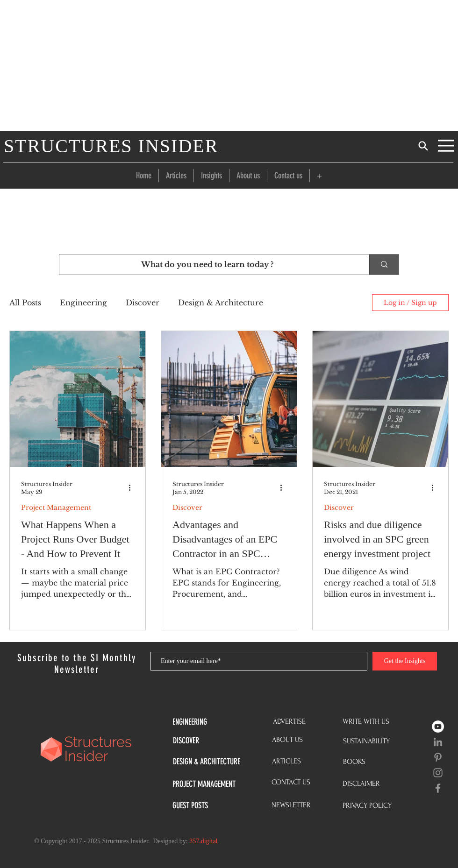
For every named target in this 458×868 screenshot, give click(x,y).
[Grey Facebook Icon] (438, 788)
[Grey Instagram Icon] (438, 773)
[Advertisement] (229, 65)
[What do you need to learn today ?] (207, 265)
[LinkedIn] (438, 742)
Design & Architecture (221, 303)
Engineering (83, 303)
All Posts (25, 303)
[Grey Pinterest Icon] (438, 757)
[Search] (423, 146)
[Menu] (446, 146)
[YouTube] (438, 727)
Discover (143, 303)
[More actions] (133, 487)
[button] (319, 176)
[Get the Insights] (405, 661)
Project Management (56, 508)
